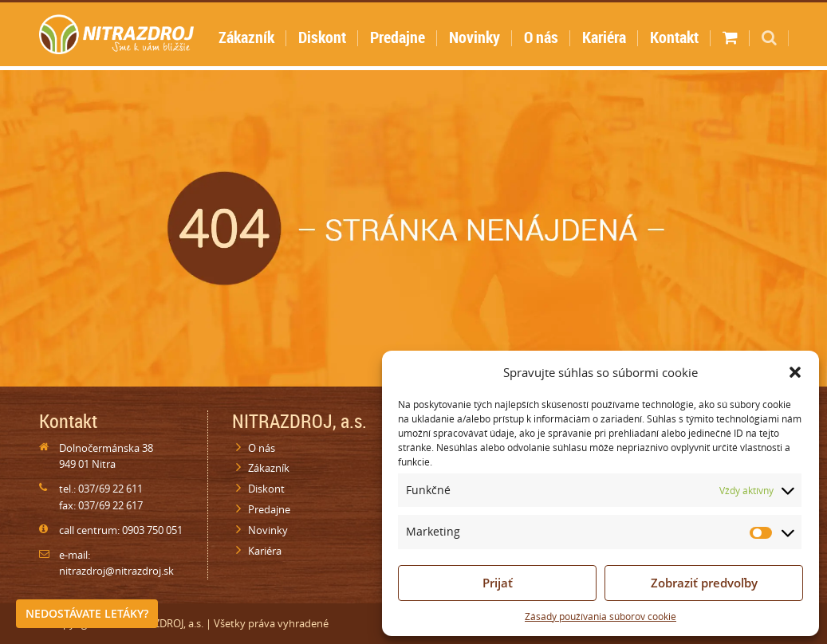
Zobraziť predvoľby (704, 583)
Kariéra (604, 37)
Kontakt (674, 37)
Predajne (398, 37)
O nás (541, 37)
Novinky (475, 37)
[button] (795, 372)
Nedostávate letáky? (87, 613)
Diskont (322, 37)
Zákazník (246, 37)
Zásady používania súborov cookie (601, 617)
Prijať (498, 583)
